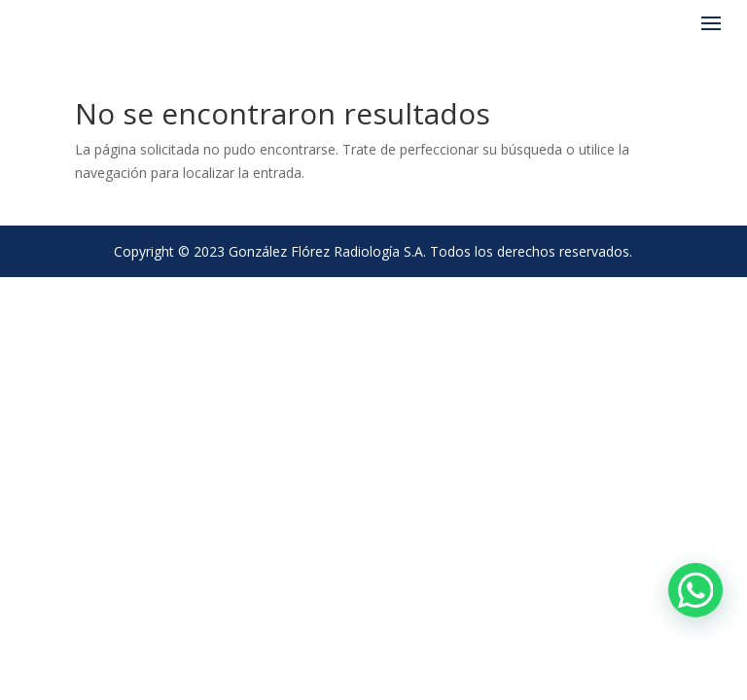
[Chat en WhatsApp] (695, 590)
